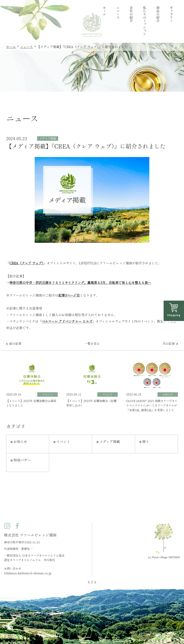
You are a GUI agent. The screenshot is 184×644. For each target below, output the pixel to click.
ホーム (11, 47)
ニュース (26, 47)
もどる (92, 582)
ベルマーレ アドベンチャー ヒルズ (67, 321)
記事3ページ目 (69, 295)
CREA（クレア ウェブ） (26, 263)
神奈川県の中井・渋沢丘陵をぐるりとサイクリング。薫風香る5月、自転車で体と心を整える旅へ (80, 283)
